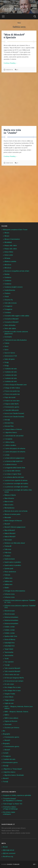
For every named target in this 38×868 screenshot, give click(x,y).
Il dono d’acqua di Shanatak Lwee (16, 385)
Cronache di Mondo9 (12, 319)
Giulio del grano (10, 359)
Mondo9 (7, 524)
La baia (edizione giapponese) (14, 458)
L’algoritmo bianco (11, 432)
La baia (7, 455)
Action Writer (9, 252)
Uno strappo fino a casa (12, 687)
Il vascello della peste (12, 410)
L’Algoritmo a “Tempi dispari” (13, 769)
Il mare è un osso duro (12, 401)
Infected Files (9, 423)
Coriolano (8, 313)
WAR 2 (7, 715)
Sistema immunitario (11, 617)
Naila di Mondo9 (10, 533)
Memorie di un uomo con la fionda (16, 511)
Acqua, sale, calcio (11, 245)
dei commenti (9, 853)
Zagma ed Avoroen (11, 721)
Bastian (7, 274)
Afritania (7, 258)
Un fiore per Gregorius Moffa (14, 678)
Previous (4, 67)
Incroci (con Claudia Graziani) (14, 413)
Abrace (7, 233)
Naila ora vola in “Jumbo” (12, 135)
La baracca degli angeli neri (13, 461)
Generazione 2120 (11, 356)
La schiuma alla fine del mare (14, 477)
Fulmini (7, 343)
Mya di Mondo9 (10, 530)
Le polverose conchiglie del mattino (16, 484)
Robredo (7, 575)
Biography (6, 743)
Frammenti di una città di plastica (16, 340)
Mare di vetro (9, 502)
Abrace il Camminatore (12, 239)
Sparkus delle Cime (11, 636)
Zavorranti (8, 724)
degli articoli (9, 850)
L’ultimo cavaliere (10, 445)
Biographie (6, 734)
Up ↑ (35, 864)
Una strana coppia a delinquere (9, 813)
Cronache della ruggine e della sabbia (17, 316)
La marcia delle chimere (12, 471)
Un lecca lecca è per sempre (14, 681)
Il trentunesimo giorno (12, 407)
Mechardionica (9, 508)
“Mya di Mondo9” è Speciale (14, 36)
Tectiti (6, 659)
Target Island (9, 649)
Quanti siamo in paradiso (13, 562)
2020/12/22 (9, 221)
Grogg (6, 362)
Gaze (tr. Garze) (10, 353)
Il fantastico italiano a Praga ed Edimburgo (10, 808)
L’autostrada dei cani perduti (14, 436)
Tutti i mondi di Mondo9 (12, 668)
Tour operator (9, 662)
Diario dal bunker (10, 325)
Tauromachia (9, 652)
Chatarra (7, 293)
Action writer (9, 255)
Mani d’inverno (9, 498)
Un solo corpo (9, 684)
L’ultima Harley (9, 442)
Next (34, 67)
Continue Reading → (10, 114)
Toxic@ (7, 665)
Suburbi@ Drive (10, 643)
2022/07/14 (9, 121)
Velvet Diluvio (9, 697)
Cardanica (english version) (13, 287)
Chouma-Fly (9, 300)
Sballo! (7, 588)
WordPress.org (8, 857)
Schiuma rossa (9, 594)
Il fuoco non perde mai (12, 391)
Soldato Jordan (10, 627)
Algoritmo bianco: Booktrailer (14, 775)
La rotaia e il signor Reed (13, 474)
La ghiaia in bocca (10, 464)
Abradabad (8, 242)
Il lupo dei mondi (10, 397)
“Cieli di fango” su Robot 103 (13, 804)
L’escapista (8, 439)
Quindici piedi (9, 569)
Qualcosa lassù (10, 559)
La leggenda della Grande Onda (15, 468)
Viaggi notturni (9, 700)
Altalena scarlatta (10, 261)
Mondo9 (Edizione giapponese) (15, 527)
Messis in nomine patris (12, 514)
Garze (6, 346)
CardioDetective (10, 290)
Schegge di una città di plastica (15, 591)
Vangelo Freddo (10, 694)
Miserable (8, 518)
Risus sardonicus (10, 572)
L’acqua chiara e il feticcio (13, 429)
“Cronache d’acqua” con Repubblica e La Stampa (13, 800)
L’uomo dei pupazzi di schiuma (15, 448)
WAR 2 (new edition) (11, 718)
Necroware (8, 540)
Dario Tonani (13, 864)
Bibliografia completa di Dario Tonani (15, 230)
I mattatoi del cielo (11, 369)
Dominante (8, 337)
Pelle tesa (8, 549)
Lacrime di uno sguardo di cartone (16, 480)
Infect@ (7, 420)
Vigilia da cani (9, 703)
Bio (4, 731)
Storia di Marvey (10, 639)
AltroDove (8, 265)
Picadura (7, 556)
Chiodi (7, 297)
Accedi (5, 847)
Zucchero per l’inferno (12, 728)
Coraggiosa (8, 306)
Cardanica (8, 277)
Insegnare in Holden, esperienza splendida (17, 795)
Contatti (6, 753)
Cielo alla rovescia (10, 303)
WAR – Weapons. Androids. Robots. (16, 712)
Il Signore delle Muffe (12, 404)
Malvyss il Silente (10, 495)
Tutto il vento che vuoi (12, 675)
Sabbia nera (8, 578)
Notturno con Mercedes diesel (15, 543)
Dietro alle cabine (10, 328)
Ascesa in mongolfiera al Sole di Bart (17, 271)
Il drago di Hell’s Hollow (12, 388)
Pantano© (8, 546)
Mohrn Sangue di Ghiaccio (13, 521)
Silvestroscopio (10, 611)
